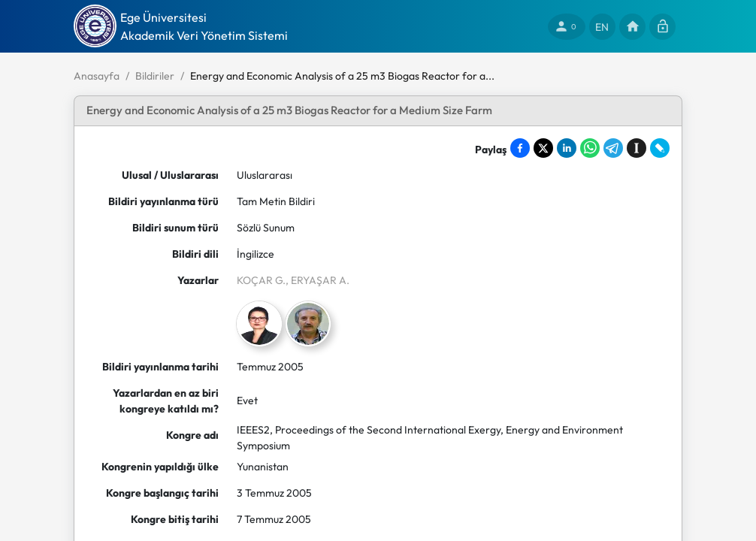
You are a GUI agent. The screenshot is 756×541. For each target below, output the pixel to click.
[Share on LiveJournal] (660, 148)
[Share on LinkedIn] (567, 148)
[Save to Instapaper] (637, 148)
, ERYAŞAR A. (318, 280)
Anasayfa (97, 76)
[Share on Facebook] (520, 148)
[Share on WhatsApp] (590, 148)
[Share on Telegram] (613, 148)
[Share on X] (543, 148)
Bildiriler (155, 76)
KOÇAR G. (261, 280)
